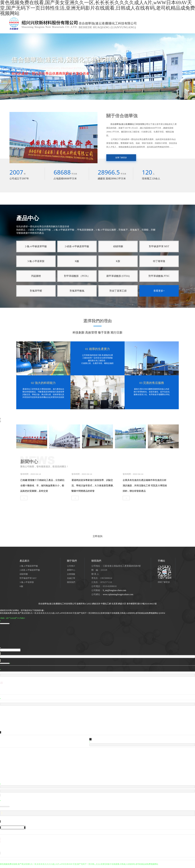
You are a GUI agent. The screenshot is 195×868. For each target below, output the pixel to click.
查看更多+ (159, 291)
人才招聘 (65, 33)
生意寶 (114, 604)
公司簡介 (27, 33)
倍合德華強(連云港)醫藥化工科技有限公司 (129, 124)
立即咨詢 (97, 536)
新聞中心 (52, 33)
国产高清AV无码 (7, 867)
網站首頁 (15, 33)
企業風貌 (77, 33)
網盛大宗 (122, 604)
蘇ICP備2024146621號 (147, 604)
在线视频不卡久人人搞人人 (49, 867)
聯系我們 (91, 33)
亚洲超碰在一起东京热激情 (26, 867)
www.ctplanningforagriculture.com (118, 594)
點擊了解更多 (121, 158)
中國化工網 (106, 604)
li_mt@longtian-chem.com (114, 590)
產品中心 (40, 33)
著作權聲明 (132, 604)
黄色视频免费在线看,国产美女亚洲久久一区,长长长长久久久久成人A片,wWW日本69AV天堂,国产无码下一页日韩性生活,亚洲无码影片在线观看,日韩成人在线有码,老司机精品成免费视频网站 (79, 613)
